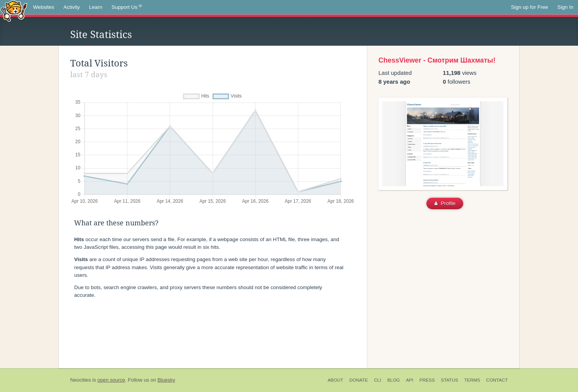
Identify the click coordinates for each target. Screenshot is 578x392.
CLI (378, 380)
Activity (72, 7)
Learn (96, 7)
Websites (44, 7)
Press (427, 380)
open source (111, 380)
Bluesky (166, 380)
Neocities (81, 380)
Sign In (565, 7)
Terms (472, 380)
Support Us (127, 7)
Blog (394, 380)
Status (450, 380)
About (336, 380)
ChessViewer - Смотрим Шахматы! (437, 60)
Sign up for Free (529, 7)
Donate (358, 380)
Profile (445, 203)
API (410, 380)
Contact (497, 380)
